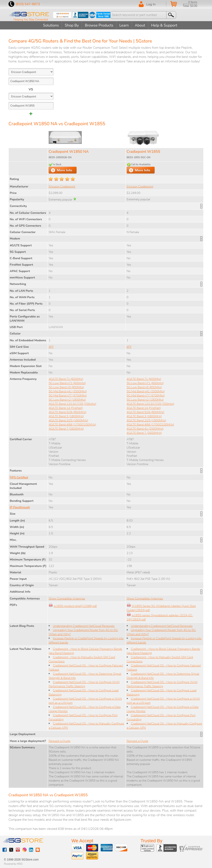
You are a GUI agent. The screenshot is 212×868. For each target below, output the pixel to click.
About (140, 25)
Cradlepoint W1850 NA (69, 152)
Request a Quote (60, 741)
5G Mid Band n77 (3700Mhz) (68, 395)
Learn (124, 25)
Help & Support (164, 25)
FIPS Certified (19, 477)
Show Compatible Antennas (67, 598)
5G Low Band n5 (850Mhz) (66, 387)
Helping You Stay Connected (31, 20)
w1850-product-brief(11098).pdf (75, 606)
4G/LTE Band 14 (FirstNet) (66, 408)
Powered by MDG (13, 864)
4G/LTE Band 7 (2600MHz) (66, 429)
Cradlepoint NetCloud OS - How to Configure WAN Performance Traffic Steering (84, 684)
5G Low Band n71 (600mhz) (67, 383)
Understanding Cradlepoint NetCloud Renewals (84, 626)
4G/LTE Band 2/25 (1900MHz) (68, 420)
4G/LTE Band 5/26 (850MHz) (67, 412)
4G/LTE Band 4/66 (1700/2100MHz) (72, 424)
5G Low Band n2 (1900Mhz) (67, 400)
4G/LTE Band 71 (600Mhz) (66, 379)
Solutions (51, 25)
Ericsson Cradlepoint (62, 186)
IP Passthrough (20, 507)
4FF (51, 347)
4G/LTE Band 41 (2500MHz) (145, 429)
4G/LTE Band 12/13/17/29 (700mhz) (72, 404)
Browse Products (99, 25)
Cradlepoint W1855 (143, 152)
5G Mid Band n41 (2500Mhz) (68, 391)
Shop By (72, 25)
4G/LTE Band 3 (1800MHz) (66, 416)
